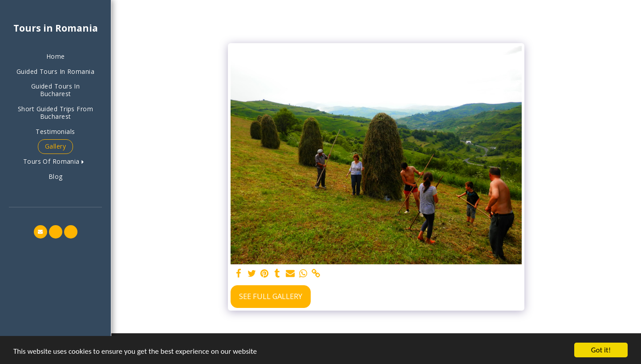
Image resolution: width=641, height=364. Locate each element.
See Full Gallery (271, 296)
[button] (55, 162)
